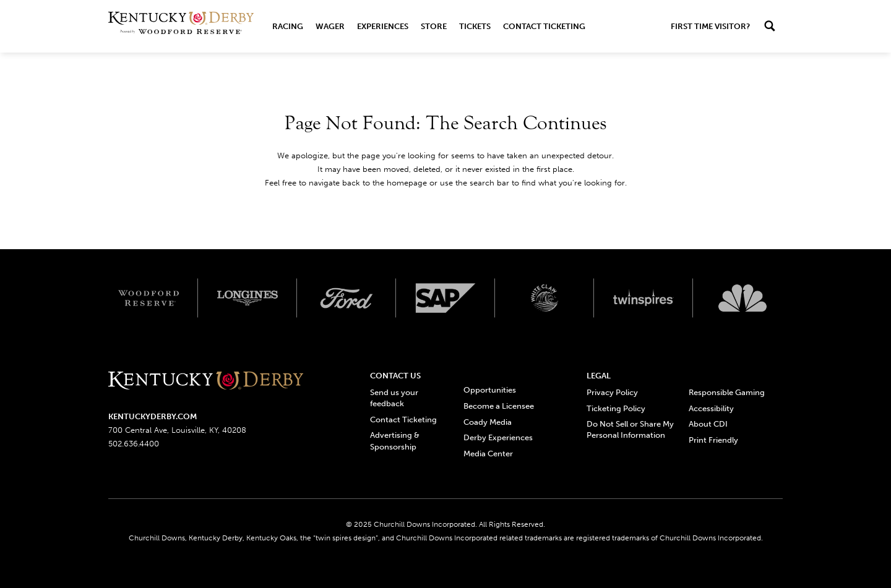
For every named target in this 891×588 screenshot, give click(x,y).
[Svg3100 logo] (742, 298)
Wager (330, 26)
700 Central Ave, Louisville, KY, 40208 (177, 430)
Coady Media (488, 422)
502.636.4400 (134, 444)
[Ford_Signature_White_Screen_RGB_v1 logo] (346, 298)
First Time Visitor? (710, 26)
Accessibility (711, 408)
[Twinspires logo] (643, 298)
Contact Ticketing (544, 26)
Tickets (475, 26)
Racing (288, 26)
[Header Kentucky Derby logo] (181, 26)
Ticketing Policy (616, 408)
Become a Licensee (499, 406)
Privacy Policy (612, 392)
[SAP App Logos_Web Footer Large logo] (445, 298)
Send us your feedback (394, 398)
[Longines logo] (247, 298)
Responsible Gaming (727, 392)
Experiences (383, 26)
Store (434, 26)
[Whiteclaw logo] (544, 298)
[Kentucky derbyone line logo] (206, 381)
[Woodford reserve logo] (148, 298)
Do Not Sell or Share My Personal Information (630, 429)
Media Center (488, 454)
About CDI (708, 424)
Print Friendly (713, 440)
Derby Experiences (498, 437)
